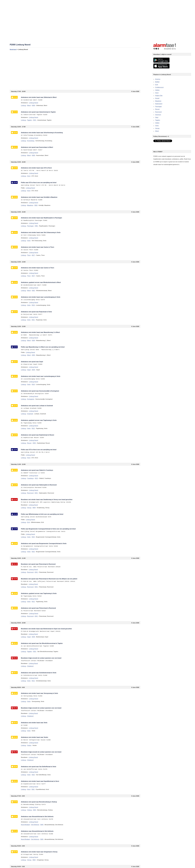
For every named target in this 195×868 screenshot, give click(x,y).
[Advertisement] (75, 70)
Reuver (157, 109)
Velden (157, 123)
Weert (157, 131)
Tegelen (158, 120)
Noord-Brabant (25, 825)
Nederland (13, 49)
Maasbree (158, 101)
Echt (157, 85)
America (158, 79)
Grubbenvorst (159, 87)
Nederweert (159, 104)
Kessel (157, 98)
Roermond (158, 112)
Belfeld (157, 82)
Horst (157, 93)
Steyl (157, 117)
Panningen (158, 106)
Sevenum (158, 115)
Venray (157, 128)
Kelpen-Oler (159, 96)
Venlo (157, 126)
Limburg (23, 105)
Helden (157, 90)
